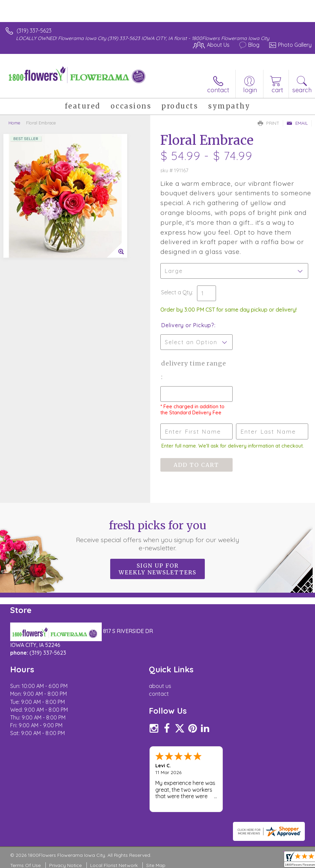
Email (297, 123)
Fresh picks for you (158, 535)
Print (269, 123)
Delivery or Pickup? (188, 325)
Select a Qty (176, 292)
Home (14, 123)
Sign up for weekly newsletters (157, 569)
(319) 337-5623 (34, 31)
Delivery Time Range (194, 363)
